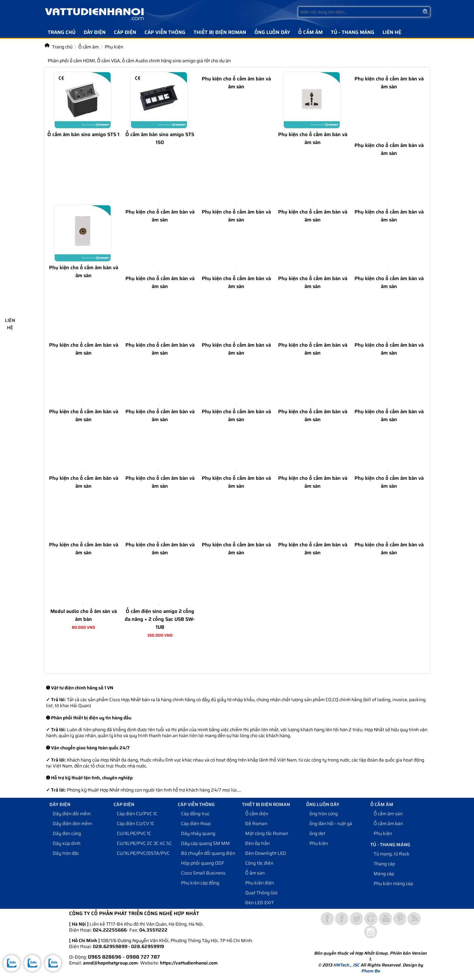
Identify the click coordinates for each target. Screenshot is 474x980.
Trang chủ (62, 32)
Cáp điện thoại (196, 823)
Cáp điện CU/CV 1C (136, 823)
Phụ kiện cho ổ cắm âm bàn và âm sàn (236, 83)
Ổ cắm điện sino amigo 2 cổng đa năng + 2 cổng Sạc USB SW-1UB (160, 619)
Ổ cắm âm (310, 32)
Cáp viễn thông (165, 32)
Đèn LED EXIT (260, 903)
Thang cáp (384, 864)
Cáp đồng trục (195, 814)
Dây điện (95, 32)
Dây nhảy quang (198, 833)
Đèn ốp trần (257, 843)
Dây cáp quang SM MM (205, 843)
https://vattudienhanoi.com (189, 963)
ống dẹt (317, 833)
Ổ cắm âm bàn (388, 823)
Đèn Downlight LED (266, 853)
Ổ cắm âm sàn (388, 814)
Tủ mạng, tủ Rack (392, 854)
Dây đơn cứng (67, 833)
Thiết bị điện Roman (220, 32)
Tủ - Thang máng (353, 32)
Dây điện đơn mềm (72, 823)
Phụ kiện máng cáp (393, 883)
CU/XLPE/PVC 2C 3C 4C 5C (144, 843)
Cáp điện (125, 32)
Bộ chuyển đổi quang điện (208, 853)
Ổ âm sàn (255, 873)
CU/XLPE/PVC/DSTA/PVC (143, 853)
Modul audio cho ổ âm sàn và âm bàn (84, 615)
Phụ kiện (319, 843)
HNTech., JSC (347, 965)
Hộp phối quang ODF (203, 863)
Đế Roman (256, 823)
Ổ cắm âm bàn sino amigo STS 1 (83, 134)
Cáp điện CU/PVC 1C (137, 814)
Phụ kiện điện (260, 883)
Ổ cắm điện (257, 814)
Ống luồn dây (272, 32)
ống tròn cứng (324, 814)
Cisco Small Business (203, 873)
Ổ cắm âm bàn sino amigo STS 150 (160, 138)
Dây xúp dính (66, 843)
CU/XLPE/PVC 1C (134, 833)
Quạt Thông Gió (261, 893)
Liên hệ (392, 32)
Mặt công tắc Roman (267, 833)
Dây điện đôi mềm (72, 814)
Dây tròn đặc (66, 853)
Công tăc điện (259, 863)
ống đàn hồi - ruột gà (331, 823)
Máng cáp (384, 874)
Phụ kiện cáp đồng (200, 883)
